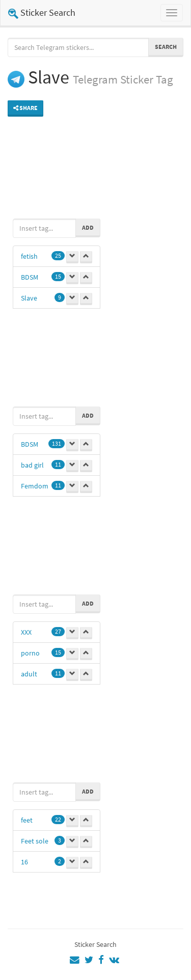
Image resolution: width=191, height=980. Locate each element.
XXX (26, 632)
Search (166, 47)
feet (27, 820)
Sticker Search (42, 12)
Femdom (35, 486)
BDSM (30, 277)
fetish (29, 256)
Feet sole (35, 841)
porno (30, 653)
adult (29, 674)
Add (88, 227)
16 (24, 862)
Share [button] (25, 108)
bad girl (32, 465)
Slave (29, 298)
